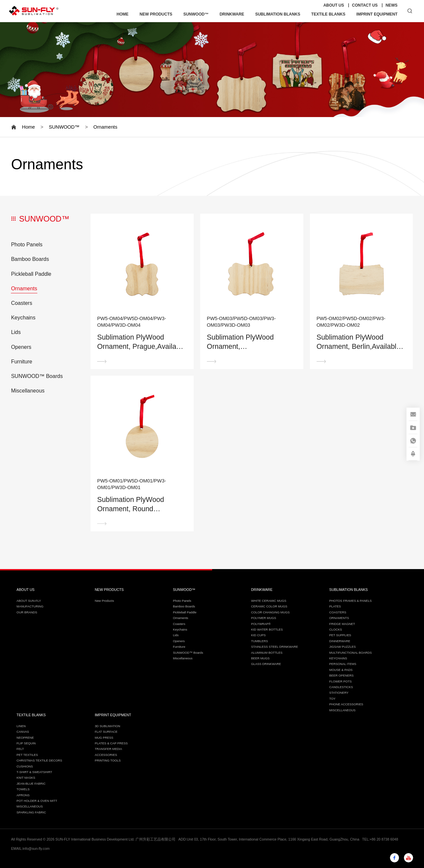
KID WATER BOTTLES (267, 630)
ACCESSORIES (106, 755)
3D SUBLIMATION (108, 726)
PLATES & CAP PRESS (111, 743)
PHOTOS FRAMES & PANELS (350, 601)
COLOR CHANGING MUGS (270, 612)
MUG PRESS (104, 738)
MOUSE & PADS (341, 670)
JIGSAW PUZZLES (342, 647)
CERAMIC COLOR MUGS (269, 606)
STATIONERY (339, 693)
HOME (123, 14)
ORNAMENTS (339, 618)
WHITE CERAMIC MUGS (269, 601)
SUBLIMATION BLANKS (278, 14)
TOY (332, 699)
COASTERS (338, 612)
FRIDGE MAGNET (342, 624)
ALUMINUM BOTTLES (267, 653)
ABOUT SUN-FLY (29, 601)
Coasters (21, 303)
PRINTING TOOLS (108, 761)
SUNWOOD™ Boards (37, 376)
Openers (21, 347)
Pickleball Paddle (31, 274)
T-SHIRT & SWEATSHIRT (34, 772)
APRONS (23, 795)
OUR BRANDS (27, 612)
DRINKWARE (232, 14)
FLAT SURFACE (106, 732)
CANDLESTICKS (341, 687)
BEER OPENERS (341, 676)
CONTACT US (365, 5)
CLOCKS (335, 630)
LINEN (21, 726)
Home (29, 127)
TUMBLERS (260, 641)
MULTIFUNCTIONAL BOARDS (350, 653)
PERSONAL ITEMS (343, 664)
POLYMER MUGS (264, 618)
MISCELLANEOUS (342, 710)
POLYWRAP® (261, 624)
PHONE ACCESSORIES (346, 704)
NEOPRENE (25, 738)
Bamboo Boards (30, 259)
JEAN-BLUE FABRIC (31, 784)
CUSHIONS (25, 766)
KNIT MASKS (26, 778)
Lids (16, 332)
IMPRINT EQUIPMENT (377, 14)
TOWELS (23, 789)
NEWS (392, 5)
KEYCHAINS (338, 658)
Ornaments (105, 127)
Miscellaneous (28, 391)
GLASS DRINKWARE (266, 664)
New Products (104, 601)
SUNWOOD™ (196, 14)
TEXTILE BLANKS (328, 14)
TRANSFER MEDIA (109, 749)
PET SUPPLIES (340, 635)
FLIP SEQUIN (26, 743)
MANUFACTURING (30, 606)
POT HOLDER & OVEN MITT (37, 801)
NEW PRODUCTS (156, 14)
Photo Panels (27, 245)
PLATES (335, 606)
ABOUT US (334, 5)
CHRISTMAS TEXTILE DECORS (39, 761)
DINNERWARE (340, 641)
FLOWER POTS (340, 682)
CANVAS (23, 732)
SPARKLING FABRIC (31, 812)
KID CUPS (258, 635)
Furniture (21, 362)
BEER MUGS (260, 658)
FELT (20, 749)
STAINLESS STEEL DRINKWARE (275, 647)
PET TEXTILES (27, 755)
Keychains (23, 318)
